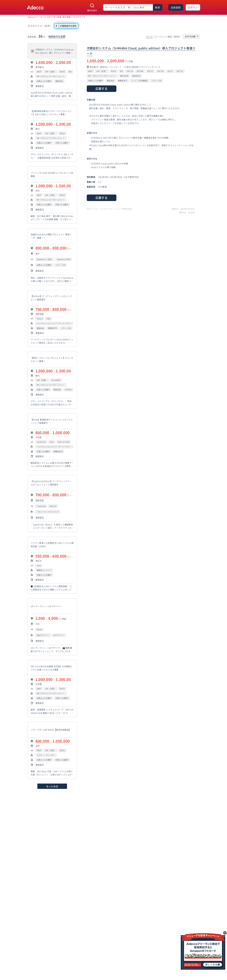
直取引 (177, 37)
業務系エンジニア (44, 570)
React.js (53, 506)
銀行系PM (124, 76)
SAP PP (150, 71)
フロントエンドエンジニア (48, 512)
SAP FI (170, 71)
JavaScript (41, 442)
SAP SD (130, 71)
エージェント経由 (163, 37)
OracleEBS (56, 380)
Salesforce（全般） (45, 259)
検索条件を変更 (57, 36)
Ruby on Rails (64, 442)
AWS (48, 319)
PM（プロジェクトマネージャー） (51, 76)
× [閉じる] (225, 933)
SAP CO (180, 71)
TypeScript (41, 506)
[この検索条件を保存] (66, 26)
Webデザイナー (43, 635)
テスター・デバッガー (46, 755)
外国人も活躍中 (62, 143)
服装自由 (59, 81)
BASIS (62, 72)
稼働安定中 (52, 328)
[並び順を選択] (191, 36)
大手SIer (68, 390)
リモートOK (60, 265)
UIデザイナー (59, 635)
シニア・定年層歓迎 (139, 81)
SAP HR (160, 71)
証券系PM (136, 76)
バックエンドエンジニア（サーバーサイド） (53, 323)
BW (70, 72)
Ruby (52, 442)
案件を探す (92, 10)
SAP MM (140, 71)
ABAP (39, 72)
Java (39, 565)
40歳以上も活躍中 (44, 81)
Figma (39, 629)
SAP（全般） (50, 72)
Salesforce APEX (64, 259)
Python (40, 319)
